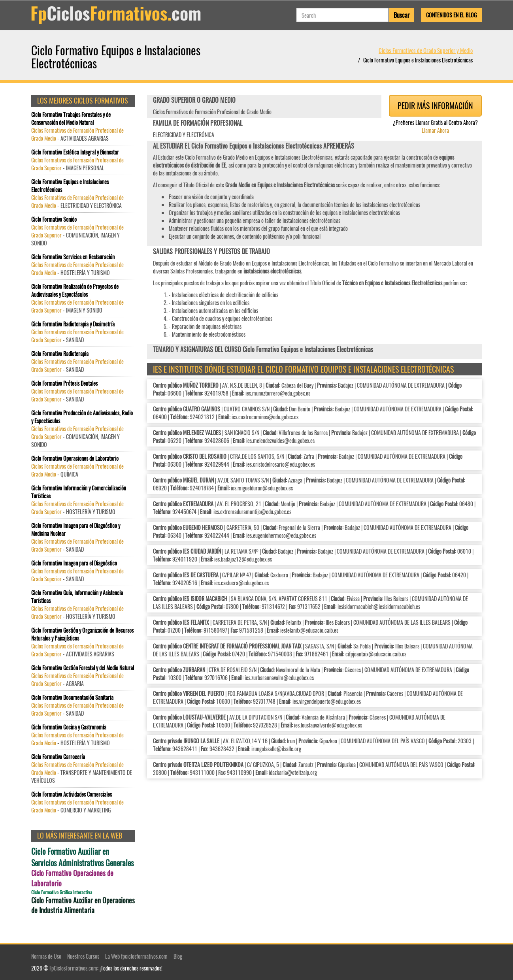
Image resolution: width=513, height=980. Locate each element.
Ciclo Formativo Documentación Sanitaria (72, 697)
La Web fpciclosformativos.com (136, 956)
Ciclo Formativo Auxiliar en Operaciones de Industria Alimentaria (83, 906)
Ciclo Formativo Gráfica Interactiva (62, 892)
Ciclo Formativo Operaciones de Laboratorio (75, 458)
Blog (178, 956)
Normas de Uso (46, 956)
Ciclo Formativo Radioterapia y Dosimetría (73, 324)
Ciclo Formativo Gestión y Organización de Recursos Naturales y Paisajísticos (82, 634)
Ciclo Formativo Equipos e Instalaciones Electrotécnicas (70, 186)
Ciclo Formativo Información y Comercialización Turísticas (79, 492)
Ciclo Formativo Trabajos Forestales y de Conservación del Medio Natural (71, 119)
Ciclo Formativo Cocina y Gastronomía (69, 727)
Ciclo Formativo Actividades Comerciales (72, 794)
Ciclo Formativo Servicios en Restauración (73, 257)
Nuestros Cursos (83, 956)
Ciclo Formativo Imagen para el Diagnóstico (74, 563)
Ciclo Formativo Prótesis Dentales (64, 383)
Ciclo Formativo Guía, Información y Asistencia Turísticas (77, 597)
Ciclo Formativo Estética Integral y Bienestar (75, 152)
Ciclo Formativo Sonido (54, 219)
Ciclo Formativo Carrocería (58, 757)
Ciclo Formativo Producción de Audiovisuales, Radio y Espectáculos (82, 417)
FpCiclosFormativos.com (73, 968)
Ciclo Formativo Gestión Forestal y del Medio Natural (83, 668)
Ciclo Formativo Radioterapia (60, 354)
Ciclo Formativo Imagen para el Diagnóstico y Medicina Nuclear (76, 530)
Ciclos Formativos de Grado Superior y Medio (426, 50)
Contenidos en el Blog (451, 15)
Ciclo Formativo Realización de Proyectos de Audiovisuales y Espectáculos (75, 290)
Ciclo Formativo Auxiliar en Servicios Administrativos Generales (82, 857)
